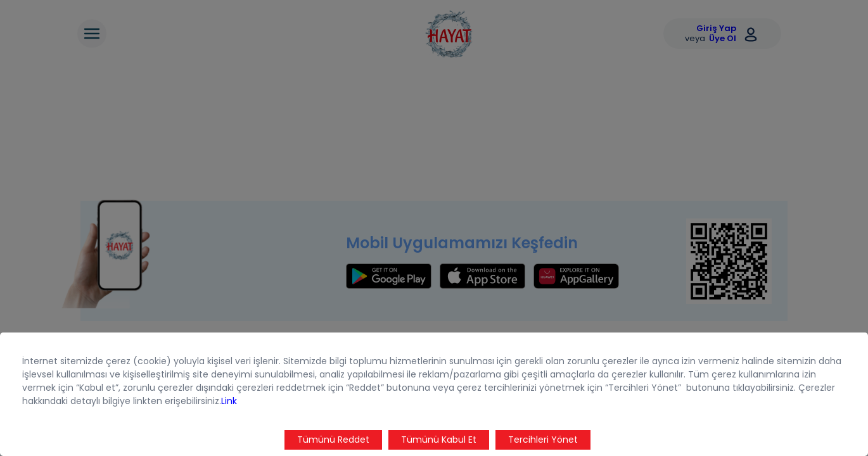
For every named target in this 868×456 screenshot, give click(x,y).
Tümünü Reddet (333, 440)
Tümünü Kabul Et (439, 440)
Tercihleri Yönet (543, 440)
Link (229, 401)
